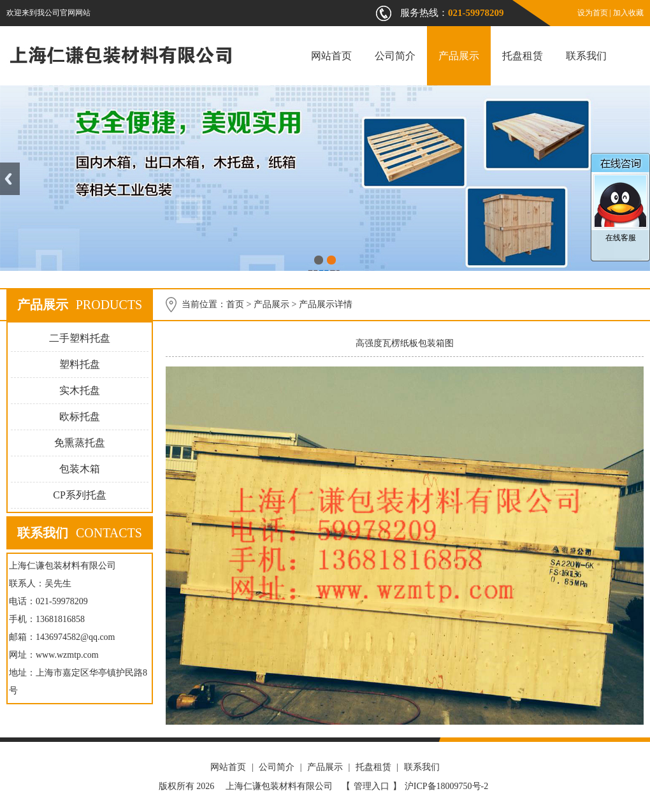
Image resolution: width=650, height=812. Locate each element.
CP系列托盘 (80, 495)
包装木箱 (80, 469)
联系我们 (586, 56)
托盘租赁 (523, 56)
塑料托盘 (80, 364)
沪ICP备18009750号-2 (446, 786)
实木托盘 (80, 390)
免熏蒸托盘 (80, 443)
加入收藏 (628, 13)
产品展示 (459, 56)
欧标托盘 (80, 417)
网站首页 (331, 56)
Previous (10, 179)
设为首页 (593, 13)
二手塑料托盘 (80, 338)
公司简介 (395, 56)
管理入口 (372, 786)
